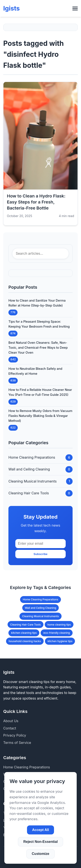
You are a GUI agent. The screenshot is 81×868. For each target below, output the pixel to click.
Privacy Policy (15, 735)
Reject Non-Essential (40, 842)
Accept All (41, 830)
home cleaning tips (59, 625)
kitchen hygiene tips (60, 641)
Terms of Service (17, 743)
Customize (40, 854)
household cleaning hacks (25, 641)
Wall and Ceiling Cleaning (41, 608)
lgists (11, 8)
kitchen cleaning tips (24, 633)
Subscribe (40, 554)
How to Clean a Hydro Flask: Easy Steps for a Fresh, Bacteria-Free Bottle (36, 202)
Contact (10, 728)
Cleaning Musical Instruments (41, 616)
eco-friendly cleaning (57, 633)
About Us (11, 721)
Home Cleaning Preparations (41, 599)
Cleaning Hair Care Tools (25, 625)
